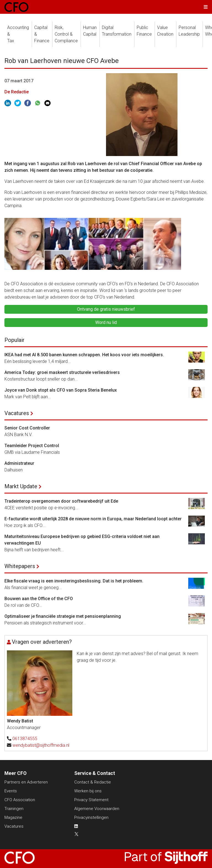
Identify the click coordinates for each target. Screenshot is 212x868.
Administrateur (19, 463)
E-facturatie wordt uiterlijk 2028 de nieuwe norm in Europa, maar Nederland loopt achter (93, 519)
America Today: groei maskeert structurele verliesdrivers (62, 372)
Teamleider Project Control (32, 446)
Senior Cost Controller (27, 428)
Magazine (13, 817)
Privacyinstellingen (91, 817)
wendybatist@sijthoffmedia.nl (41, 745)
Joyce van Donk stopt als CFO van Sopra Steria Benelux (61, 390)
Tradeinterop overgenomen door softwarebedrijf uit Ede (61, 501)
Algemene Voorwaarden (97, 809)
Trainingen (14, 809)
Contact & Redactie (93, 782)
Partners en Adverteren (26, 782)
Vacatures (17, 413)
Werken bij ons (88, 791)
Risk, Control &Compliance (66, 34)
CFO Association (20, 800)
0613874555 (25, 739)
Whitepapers (20, 566)
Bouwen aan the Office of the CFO (39, 599)
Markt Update (21, 486)
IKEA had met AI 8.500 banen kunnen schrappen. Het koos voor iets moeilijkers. (84, 355)
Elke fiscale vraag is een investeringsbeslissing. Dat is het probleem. (74, 581)
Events (11, 791)
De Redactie (17, 92)
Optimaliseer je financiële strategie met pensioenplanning (63, 616)
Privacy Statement (91, 800)
